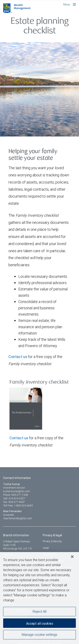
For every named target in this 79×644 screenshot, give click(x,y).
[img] (39, 84)
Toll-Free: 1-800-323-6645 (18, 506)
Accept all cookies (40, 625)
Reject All (39, 613)
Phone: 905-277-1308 (15, 495)
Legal (46, 548)
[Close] (72, 559)
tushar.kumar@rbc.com (17, 491)
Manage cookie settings (39, 636)
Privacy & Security (52, 541)
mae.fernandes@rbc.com (18, 518)
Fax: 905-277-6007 (14, 502)
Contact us (18, 357)
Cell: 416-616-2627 (14, 498)
